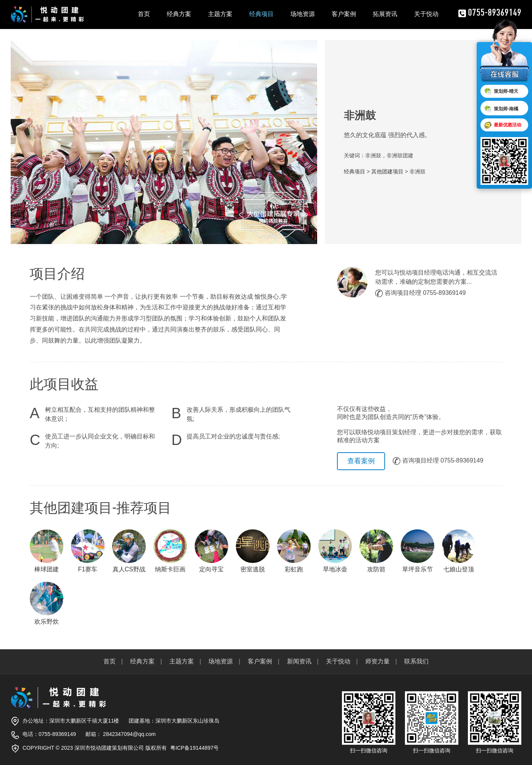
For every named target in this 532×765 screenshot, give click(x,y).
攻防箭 (376, 551)
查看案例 (361, 461)
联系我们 (416, 661)
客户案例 (344, 14)
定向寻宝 (211, 551)
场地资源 (303, 14)
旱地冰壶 (335, 551)
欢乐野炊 (47, 603)
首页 (144, 14)
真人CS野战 (129, 551)
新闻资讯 (299, 661)
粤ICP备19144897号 (195, 748)
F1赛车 (88, 551)
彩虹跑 (294, 551)
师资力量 (377, 661)
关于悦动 (426, 14)
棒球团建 (47, 551)
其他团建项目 (387, 171)
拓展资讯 (385, 14)
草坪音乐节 (418, 551)
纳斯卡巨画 (170, 551)
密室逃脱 (253, 551)
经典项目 (261, 14)
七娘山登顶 (459, 551)
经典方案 (179, 14)
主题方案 (220, 14)
